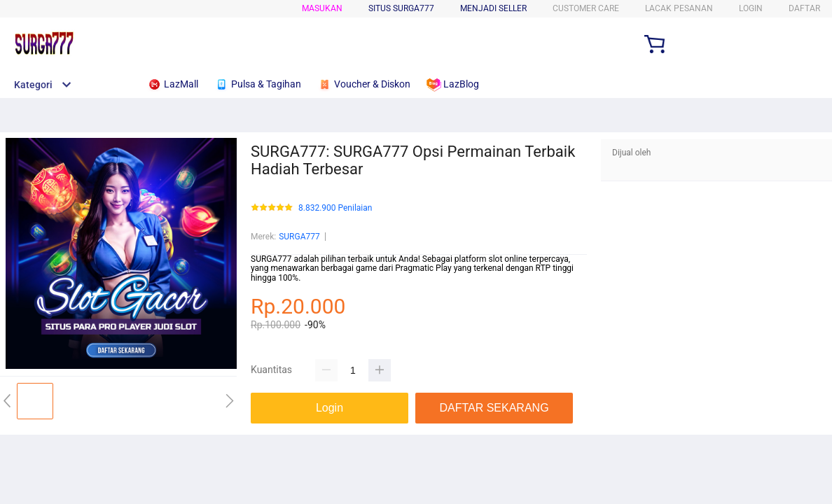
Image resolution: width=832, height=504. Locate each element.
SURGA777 (299, 237)
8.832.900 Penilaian (335, 208)
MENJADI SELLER (493, 8)
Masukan (322, 8)
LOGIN (751, 8)
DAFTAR (804, 8)
